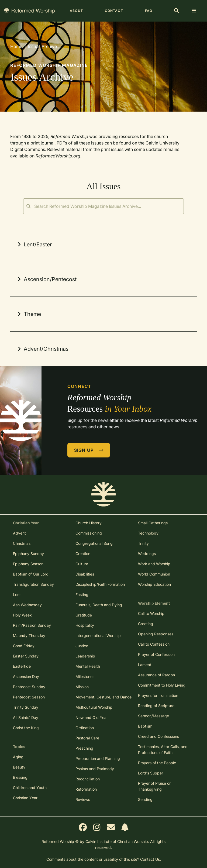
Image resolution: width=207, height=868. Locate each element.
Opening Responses (156, 634)
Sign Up (89, 450)
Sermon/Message (153, 716)
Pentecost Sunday (29, 687)
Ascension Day (26, 676)
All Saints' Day (26, 717)
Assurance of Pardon (156, 675)
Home (16, 46)
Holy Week (22, 615)
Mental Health (88, 666)
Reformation (86, 789)
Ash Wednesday (27, 605)
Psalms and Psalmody (95, 769)
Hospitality (85, 625)
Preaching (84, 748)
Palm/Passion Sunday (32, 625)
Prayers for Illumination (158, 695)
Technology (148, 533)
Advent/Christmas (42, 349)
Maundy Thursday (29, 635)
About (76, 11)
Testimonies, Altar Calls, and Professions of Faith (163, 750)
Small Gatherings (153, 523)
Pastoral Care (87, 738)
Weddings (147, 554)
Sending (145, 799)
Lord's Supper (151, 773)
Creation (83, 554)
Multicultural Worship (94, 707)
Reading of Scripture (156, 706)
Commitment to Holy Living (162, 685)
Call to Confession (154, 644)
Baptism (145, 726)
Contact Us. (151, 859)
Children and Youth (30, 788)
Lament (145, 665)
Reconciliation (88, 779)
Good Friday (24, 646)
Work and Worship (154, 564)
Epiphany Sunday (28, 554)
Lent (17, 595)
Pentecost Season (29, 697)
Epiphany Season (28, 564)
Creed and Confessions (158, 736)
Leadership (85, 656)
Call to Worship (151, 613)
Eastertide (22, 666)
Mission (82, 687)
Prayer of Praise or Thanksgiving (154, 786)
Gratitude (84, 615)
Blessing (20, 777)
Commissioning (89, 533)
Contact (114, 11)
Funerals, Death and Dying (99, 605)
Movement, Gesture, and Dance (103, 697)
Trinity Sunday (26, 707)
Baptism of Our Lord (31, 574)
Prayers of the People (157, 763)
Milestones (85, 676)
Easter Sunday (26, 656)
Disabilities (85, 574)
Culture (82, 564)
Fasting (82, 595)
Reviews (83, 799)
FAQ (149, 11)
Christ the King (26, 728)
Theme (28, 314)
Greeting (146, 624)
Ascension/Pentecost (46, 279)
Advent (19, 533)
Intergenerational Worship (98, 635)
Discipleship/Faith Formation (100, 584)
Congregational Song (94, 543)
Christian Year (25, 798)
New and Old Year (92, 717)
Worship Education (154, 584)
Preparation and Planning (98, 758)
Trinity (143, 543)
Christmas (22, 543)
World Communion (154, 574)
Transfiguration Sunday (33, 584)
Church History (89, 523)
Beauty (19, 767)
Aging (18, 757)
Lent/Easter (34, 244)
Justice (82, 646)
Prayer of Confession (156, 654)
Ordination (85, 728)
